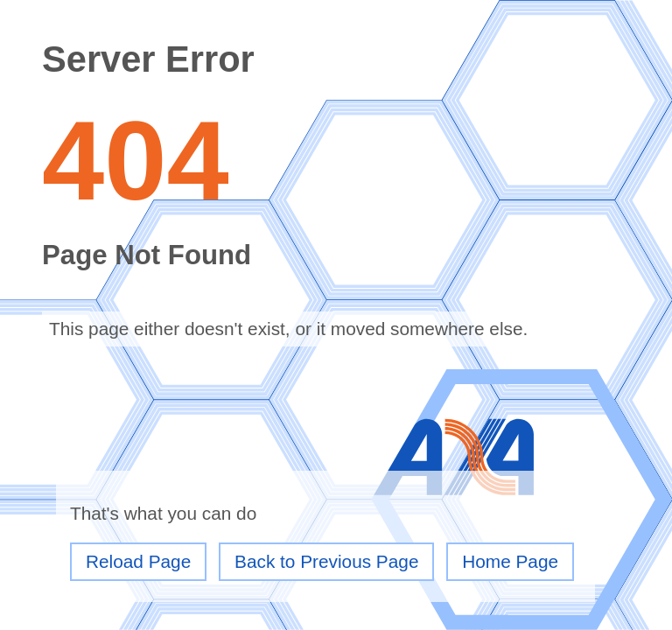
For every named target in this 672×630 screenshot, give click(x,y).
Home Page (510, 561)
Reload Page (138, 561)
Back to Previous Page (326, 561)
